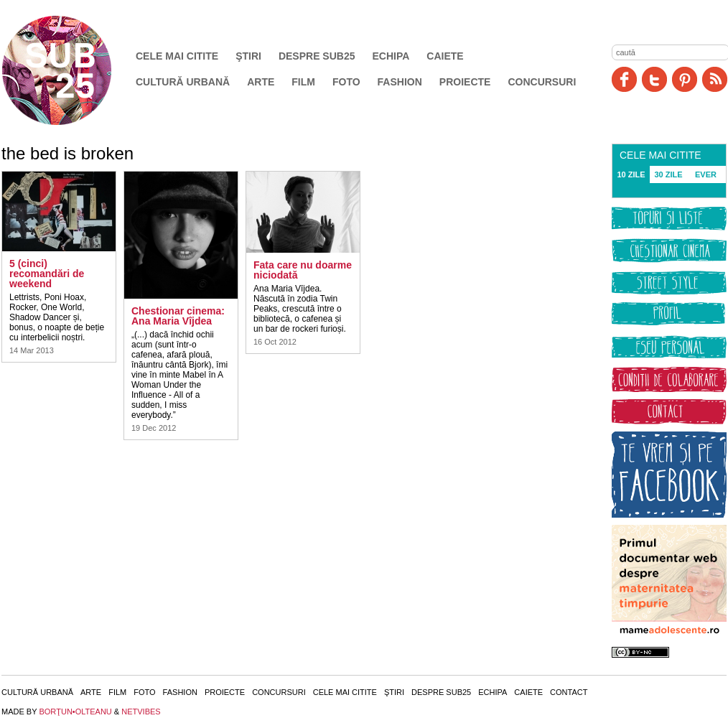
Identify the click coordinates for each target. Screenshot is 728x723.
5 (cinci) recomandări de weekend (47, 274)
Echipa (391, 56)
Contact (569, 692)
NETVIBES (141, 712)
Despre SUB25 (317, 56)
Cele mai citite (177, 56)
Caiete (445, 56)
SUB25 (73, 70)
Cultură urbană (183, 82)
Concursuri (542, 82)
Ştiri (248, 56)
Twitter (654, 79)
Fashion (400, 82)
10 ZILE (631, 174)
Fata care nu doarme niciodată (303, 270)
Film (303, 82)
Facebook (624, 79)
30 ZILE (668, 174)
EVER (706, 174)
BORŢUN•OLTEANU (75, 712)
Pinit (685, 79)
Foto (346, 82)
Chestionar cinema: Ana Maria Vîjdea (178, 316)
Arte (261, 82)
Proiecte (465, 82)
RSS (715, 79)
